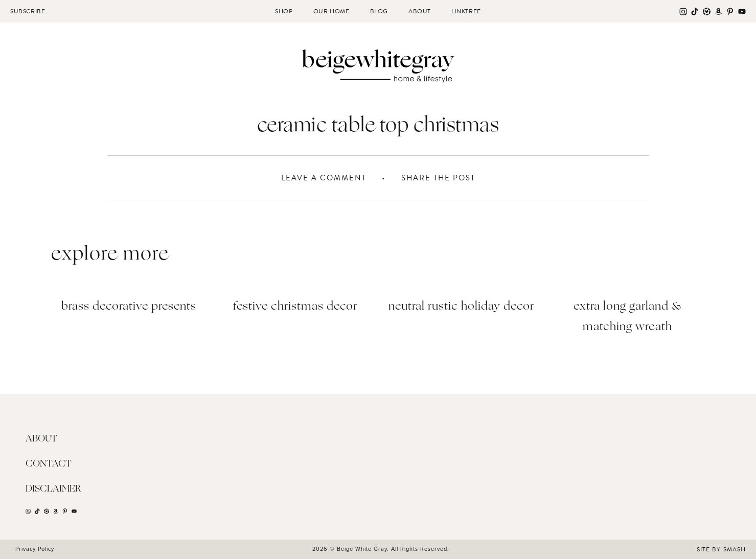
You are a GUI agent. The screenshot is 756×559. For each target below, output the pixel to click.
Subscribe (28, 11)
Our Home (331, 11)
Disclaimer (53, 489)
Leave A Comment (324, 178)
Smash (735, 549)
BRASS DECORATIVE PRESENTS (129, 307)
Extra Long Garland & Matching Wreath (627, 317)
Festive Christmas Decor (295, 307)
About (420, 11)
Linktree (466, 11)
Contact (49, 464)
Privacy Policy (35, 549)
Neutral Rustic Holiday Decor (461, 307)
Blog (379, 11)
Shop (284, 11)
